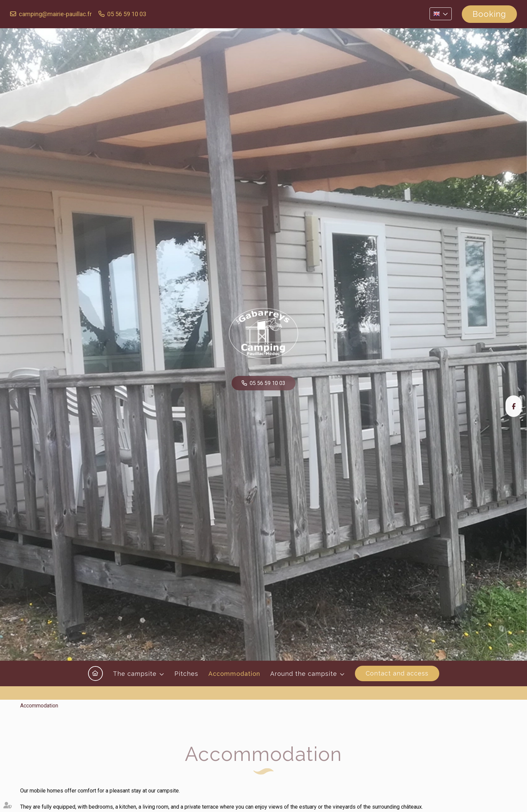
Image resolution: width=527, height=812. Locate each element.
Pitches (186, 674)
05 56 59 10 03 (127, 14)
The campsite (135, 674)
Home (95, 673)
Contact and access (397, 673)
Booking (489, 14)
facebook (514, 406)
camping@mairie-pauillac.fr (55, 14)
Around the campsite (304, 674)
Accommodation (234, 674)
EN (441, 14)
